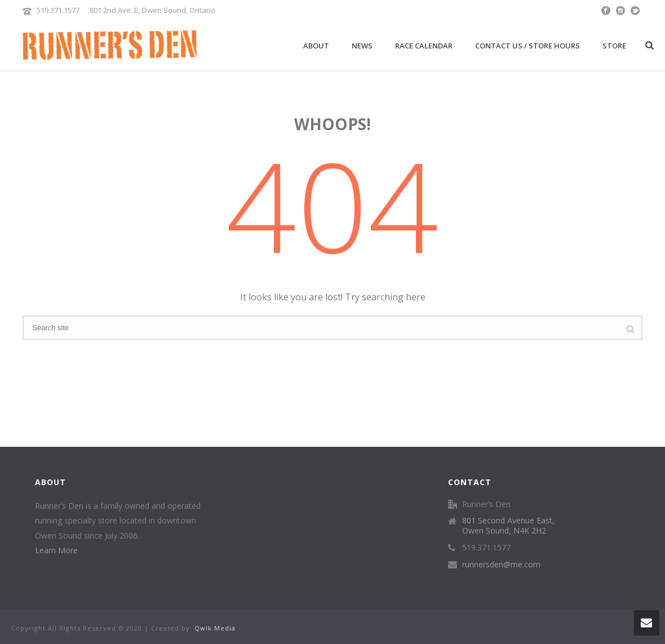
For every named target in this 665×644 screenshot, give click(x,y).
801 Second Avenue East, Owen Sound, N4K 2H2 (508, 526)
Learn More (56, 550)
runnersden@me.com (501, 565)
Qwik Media (215, 628)
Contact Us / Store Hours (527, 46)
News (362, 46)
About (316, 46)
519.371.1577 (58, 10)
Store (614, 46)
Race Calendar (424, 46)
